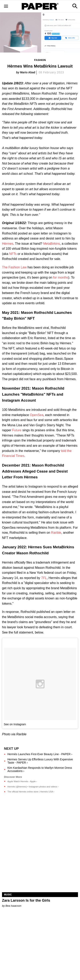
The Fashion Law (14, 267)
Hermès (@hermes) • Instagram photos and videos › (33, 787)
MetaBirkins (52, 244)
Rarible (56, 533)
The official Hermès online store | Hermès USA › (31, 792)
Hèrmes (8, 244)
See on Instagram (15, 724)
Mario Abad (28, 72)
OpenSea (37, 415)
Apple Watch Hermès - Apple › (22, 781)
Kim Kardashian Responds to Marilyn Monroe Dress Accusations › (40, 769)
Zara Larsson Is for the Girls (26, 900)
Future (17, 430)
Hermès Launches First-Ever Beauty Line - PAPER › (40, 754)
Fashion (40, 60)
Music (8, 895)
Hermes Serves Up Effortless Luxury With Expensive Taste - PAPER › (40, 761)
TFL (44, 578)
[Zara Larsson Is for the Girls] (40, 873)
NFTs (13, 254)
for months (61, 277)
